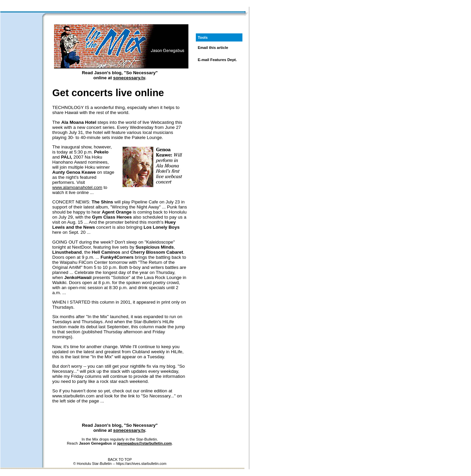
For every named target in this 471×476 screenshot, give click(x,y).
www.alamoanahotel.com (77, 187)
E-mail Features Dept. (217, 60)
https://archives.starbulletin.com (141, 464)
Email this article (213, 48)
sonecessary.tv (129, 78)
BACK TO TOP (120, 459)
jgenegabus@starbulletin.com (145, 443)
